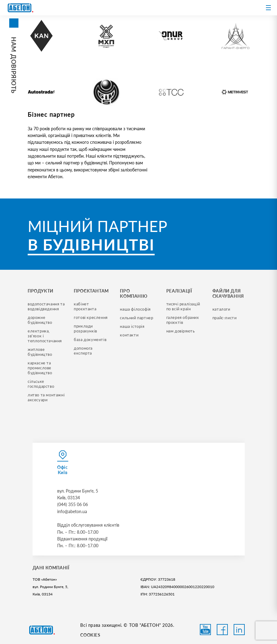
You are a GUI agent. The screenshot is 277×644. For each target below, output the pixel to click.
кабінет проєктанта (85, 306)
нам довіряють (181, 331)
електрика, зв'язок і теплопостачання (45, 336)
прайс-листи (225, 318)
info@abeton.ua (72, 511)
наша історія (132, 326)
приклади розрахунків (85, 328)
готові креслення (91, 317)
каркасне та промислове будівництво (40, 368)
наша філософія (135, 309)
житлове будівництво (40, 352)
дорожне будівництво (40, 320)
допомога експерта (84, 351)
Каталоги (221, 309)
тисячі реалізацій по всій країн (184, 306)
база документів (90, 340)
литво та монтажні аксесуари (47, 397)
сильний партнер (137, 318)
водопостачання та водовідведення (47, 306)
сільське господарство (41, 384)
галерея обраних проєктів (183, 320)
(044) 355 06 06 (73, 504)
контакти (129, 335)
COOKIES (90, 635)
